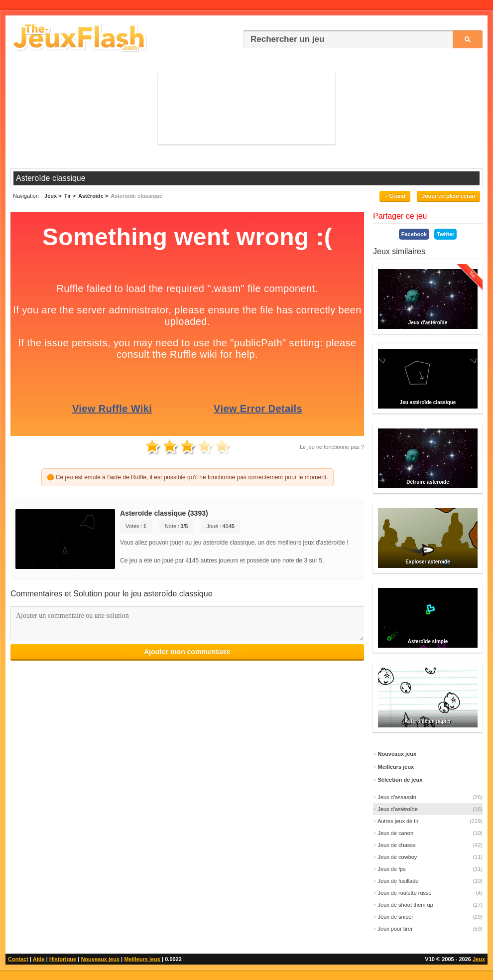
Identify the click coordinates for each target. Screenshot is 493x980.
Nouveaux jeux (100, 959)
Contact (18, 959)
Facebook (414, 234)
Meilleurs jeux (142, 959)
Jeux (479, 959)
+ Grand (395, 196)
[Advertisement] (246, 107)
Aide (39, 959)
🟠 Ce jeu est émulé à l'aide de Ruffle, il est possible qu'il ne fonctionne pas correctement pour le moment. (187, 477)
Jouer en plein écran (448, 196)
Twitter (445, 234)
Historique (63, 959)
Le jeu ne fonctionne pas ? (332, 447)
